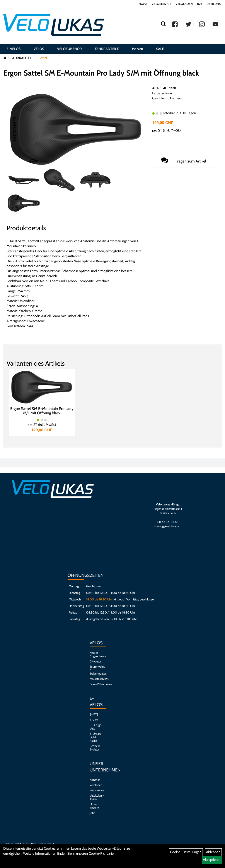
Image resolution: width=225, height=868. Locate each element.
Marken (137, 49)
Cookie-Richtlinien (102, 853)
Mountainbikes (96, 679)
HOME (143, 4)
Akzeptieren (212, 860)
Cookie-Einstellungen (186, 852)
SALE (160, 49)
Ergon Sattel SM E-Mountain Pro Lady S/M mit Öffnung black (101, 73)
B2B (200, 4)
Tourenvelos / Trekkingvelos (96, 670)
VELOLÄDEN (184, 4)
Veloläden (96, 785)
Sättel (43, 58)
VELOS (39, 49)
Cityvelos (96, 661)
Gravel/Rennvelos (96, 684)
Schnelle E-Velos (95, 748)
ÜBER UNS (215, 4)
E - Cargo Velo (96, 727)
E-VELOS (14, 49)
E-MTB (94, 714)
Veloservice (96, 790)
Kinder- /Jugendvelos (96, 654)
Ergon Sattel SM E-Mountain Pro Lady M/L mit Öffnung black (42, 411)
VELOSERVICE (161, 4)
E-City (94, 720)
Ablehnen (213, 852)
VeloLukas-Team (96, 797)
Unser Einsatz (94, 806)
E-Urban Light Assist (95, 737)
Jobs (92, 813)
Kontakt (95, 780)
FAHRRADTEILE (107, 49)
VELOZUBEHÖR (69, 49)
